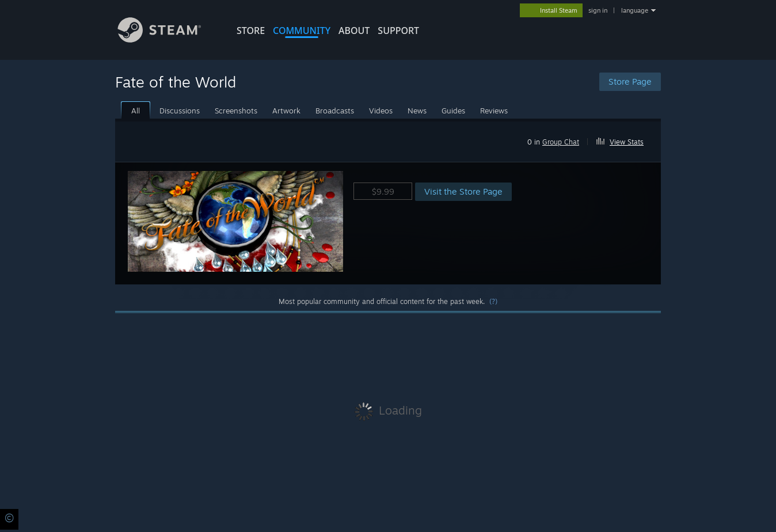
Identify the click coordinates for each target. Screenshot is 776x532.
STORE (251, 31)
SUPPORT (398, 31)
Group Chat (561, 142)
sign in (598, 10)
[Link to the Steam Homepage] (168, 39)
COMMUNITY (302, 31)
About (354, 31)
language (635, 10)
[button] (625, 140)
